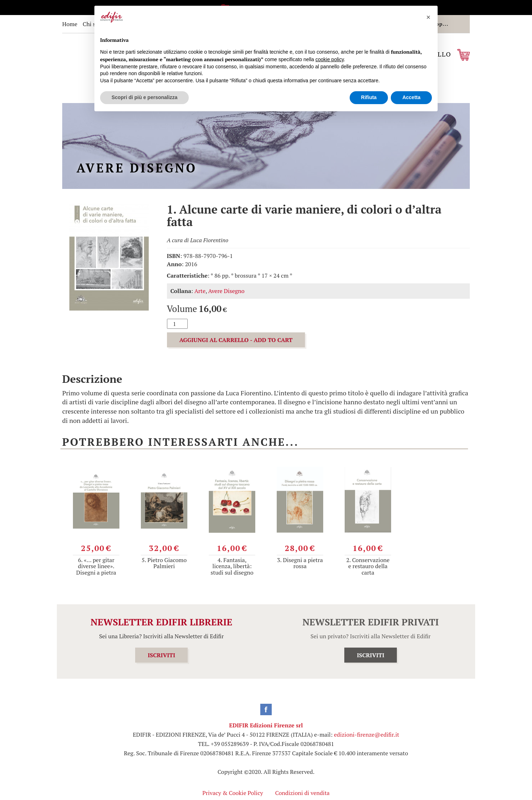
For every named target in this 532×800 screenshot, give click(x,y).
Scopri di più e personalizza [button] (144, 97)
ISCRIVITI (161, 655)
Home (70, 24)
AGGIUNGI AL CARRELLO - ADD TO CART (236, 340)
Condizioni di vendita (302, 793)
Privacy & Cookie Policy (233, 793)
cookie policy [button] (329, 59)
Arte (200, 291)
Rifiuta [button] (369, 97)
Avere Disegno (226, 291)
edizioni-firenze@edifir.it (366, 735)
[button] (428, 17)
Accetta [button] (411, 97)
